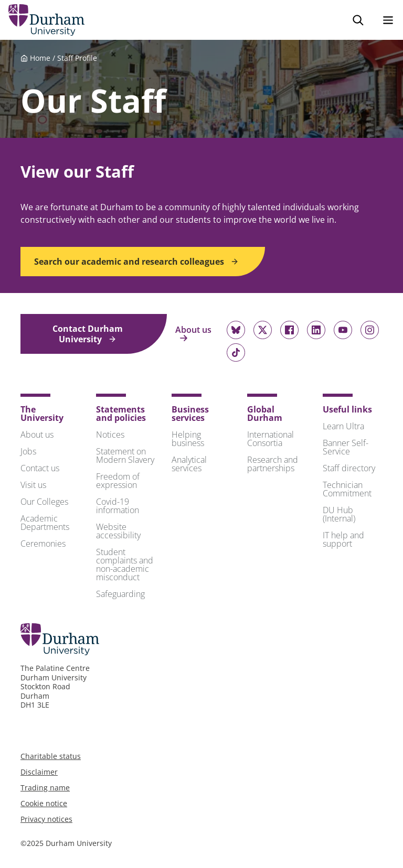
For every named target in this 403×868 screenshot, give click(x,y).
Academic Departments (45, 523)
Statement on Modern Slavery (125, 455)
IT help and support (343, 539)
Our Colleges (44, 502)
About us (193, 334)
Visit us (33, 485)
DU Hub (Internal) (339, 514)
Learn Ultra (343, 426)
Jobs (28, 451)
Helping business (188, 439)
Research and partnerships (273, 464)
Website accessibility (118, 531)
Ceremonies (43, 544)
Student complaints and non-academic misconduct (125, 565)
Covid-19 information (118, 506)
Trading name (45, 788)
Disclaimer (39, 772)
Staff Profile (77, 58)
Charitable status (51, 756)
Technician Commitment (347, 489)
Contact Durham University (88, 334)
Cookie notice (44, 803)
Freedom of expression (118, 481)
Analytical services (189, 464)
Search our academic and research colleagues (136, 262)
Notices (110, 435)
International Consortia (271, 439)
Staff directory (349, 468)
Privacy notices (46, 819)
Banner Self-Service (346, 447)
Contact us (40, 468)
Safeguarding (120, 594)
